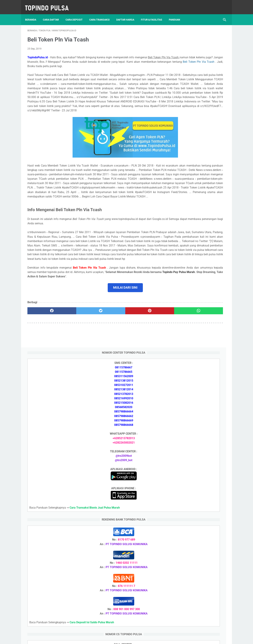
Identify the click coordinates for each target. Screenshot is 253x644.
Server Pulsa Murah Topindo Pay (115, 639)
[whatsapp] (144, 365)
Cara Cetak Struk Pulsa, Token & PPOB (200, 572)
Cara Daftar (53, 14)
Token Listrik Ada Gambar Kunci (196, 484)
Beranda (33, 14)
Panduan (177, 14)
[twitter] (77, 365)
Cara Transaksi (102, 14)
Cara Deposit (76, 14)
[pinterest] (110, 365)
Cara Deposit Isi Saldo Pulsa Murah (198, 521)
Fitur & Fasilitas (154, 14)
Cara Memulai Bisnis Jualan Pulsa (197, 442)
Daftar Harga (128, 14)
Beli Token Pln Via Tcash (127, 63)
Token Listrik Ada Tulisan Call (194, 476)
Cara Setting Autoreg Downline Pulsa (199, 492)
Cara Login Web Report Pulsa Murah (198, 500)
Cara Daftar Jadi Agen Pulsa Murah (198, 433)
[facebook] (44, 365)
